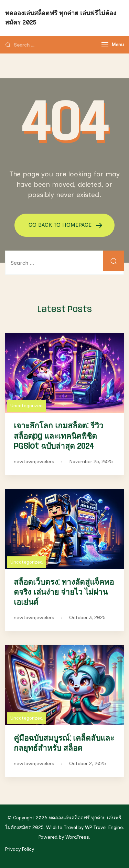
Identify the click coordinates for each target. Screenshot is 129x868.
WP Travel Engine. (104, 827)
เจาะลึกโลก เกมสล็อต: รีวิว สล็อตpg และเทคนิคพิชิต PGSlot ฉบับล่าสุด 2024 (59, 436)
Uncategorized (26, 406)
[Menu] (105, 45)
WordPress (77, 837)
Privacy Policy (20, 849)
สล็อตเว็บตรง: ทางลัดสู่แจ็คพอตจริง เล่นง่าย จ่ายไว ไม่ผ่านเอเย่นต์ (64, 592)
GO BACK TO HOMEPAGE (61, 225)
